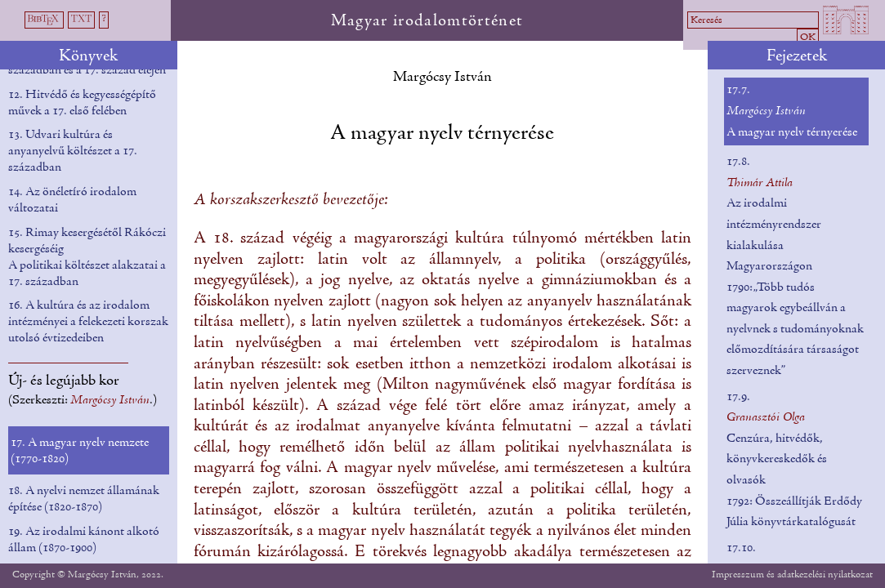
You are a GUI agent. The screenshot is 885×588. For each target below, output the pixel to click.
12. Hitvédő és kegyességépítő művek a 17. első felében (82, 103)
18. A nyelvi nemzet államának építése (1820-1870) (84, 499)
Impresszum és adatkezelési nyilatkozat (792, 575)
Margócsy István (442, 77)
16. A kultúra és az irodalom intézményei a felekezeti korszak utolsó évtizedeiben (88, 322)
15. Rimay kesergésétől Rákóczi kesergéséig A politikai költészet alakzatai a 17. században (87, 257)
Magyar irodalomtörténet (427, 21)
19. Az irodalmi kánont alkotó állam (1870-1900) (84, 540)
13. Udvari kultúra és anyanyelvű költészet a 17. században (73, 151)
